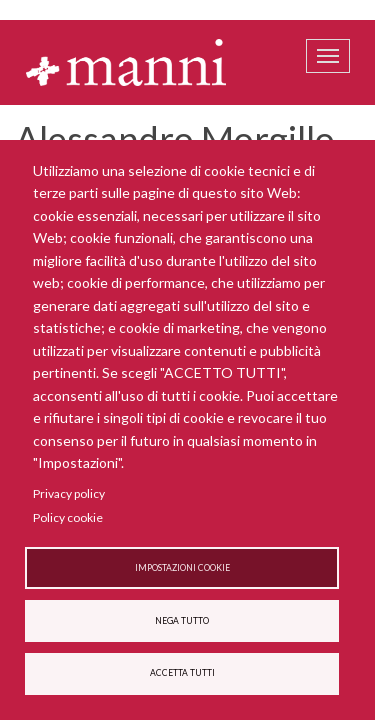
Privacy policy (69, 493)
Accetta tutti (182, 673)
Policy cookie (68, 517)
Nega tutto (182, 621)
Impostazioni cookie (182, 568)
